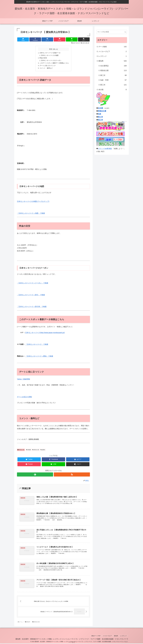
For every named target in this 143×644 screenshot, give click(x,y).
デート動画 (113, 47)
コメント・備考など (46, 69)
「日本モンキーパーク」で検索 (37, 345)
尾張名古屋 (21, 451)
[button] (125, 32)
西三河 (113, 85)
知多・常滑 (113, 80)
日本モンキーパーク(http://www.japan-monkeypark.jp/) (45, 333)
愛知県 (113, 61)
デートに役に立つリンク (48, 66)
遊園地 (43, 451)
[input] (112, 32)
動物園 (28, 451)
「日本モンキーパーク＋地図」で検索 (31, 214)
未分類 (113, 90)
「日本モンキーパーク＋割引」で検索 (31, 296)
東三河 (113, 75)
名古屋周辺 (113, 66)
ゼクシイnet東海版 (105, 149)
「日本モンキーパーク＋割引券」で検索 (32, 307)
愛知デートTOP (98, 636)
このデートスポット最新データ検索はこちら (54, 63)
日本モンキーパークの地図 (50, 56)
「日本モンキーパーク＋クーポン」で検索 (33, 284)
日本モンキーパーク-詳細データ (50, 53)
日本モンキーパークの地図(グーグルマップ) (33, 202)
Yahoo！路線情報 (23, 380)
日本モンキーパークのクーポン (51, 61)
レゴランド (113, 56)
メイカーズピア (113, 51)
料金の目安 (43, 58)
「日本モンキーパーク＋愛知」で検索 (39, 357)
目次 (51, 49)
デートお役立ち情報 (24, 398)
